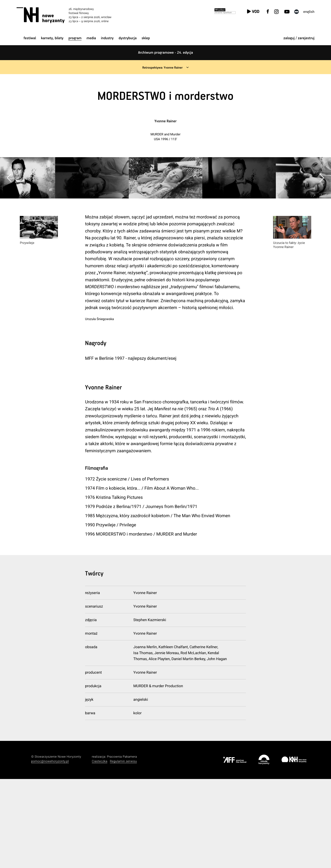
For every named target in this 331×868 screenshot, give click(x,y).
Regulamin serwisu (123, 850)
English (309, 12)
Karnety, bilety (52, 38)
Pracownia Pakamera (122, 846)
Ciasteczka (100, 850)
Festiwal (30, 38)
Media (91, 38)
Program (75, 38)
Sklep (146, 38)
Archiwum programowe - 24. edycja (166, 53)
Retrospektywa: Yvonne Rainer (162, 68)
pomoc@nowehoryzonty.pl (50, 850)
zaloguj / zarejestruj (299, 38)
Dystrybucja (128, 38)
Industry (107, 38)
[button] (322, 222)
